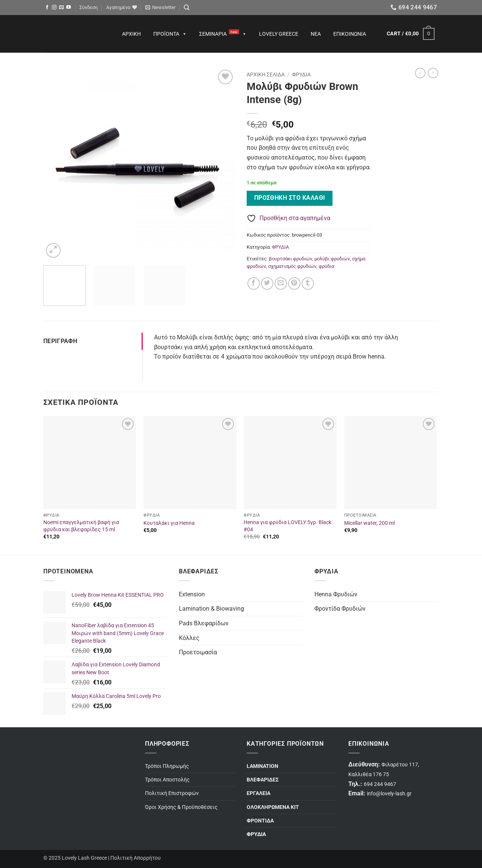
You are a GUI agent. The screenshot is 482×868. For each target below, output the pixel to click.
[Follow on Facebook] (47, 8)
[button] (88, 8)
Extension (192, 594)
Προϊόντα (170, 34)
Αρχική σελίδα (266, 74)
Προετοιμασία (198, 652)
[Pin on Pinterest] (294, 284)
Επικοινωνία (350, 34)
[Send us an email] (61, 8)
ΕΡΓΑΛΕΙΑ (259, 793)
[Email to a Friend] (281, 284)
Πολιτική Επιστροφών (172, 793)
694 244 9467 (380, 784)
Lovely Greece (279, 34)
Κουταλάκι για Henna (169, 523)
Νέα (316, 34)
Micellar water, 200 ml (369, 523)
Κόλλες (189, 638)
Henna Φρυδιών (336, 594)
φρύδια (326, 266)
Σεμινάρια (223, 34)
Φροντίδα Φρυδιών (340, 609)
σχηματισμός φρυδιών (292, 266)
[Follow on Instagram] (54, 8)
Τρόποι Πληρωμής (167, 766)
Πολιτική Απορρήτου (136, 858)
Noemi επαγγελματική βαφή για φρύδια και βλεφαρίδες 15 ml (81, 526)
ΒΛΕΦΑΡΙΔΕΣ (263, 780)
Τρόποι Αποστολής (167, 780)
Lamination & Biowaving (211, 609)
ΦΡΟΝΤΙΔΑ (260, 821)
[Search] (187, 8)
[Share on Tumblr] (308, 284)
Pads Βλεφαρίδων (204, 623)
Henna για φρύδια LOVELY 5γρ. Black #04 (288, 526)
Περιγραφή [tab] (60, 341)
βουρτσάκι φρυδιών (291, 259)
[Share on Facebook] (254, 284)
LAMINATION (262, 766)
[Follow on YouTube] (69, 8)
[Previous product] (433, 73)
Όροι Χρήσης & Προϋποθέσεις (181, 807)
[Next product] (420, 73)
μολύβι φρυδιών (332, 259)
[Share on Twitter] (267, 284)
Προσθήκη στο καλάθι (290, 198)
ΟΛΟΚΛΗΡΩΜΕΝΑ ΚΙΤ (273, 807)
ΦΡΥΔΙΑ (301, 74)
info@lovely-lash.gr (389, 794)
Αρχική (131, 34)
